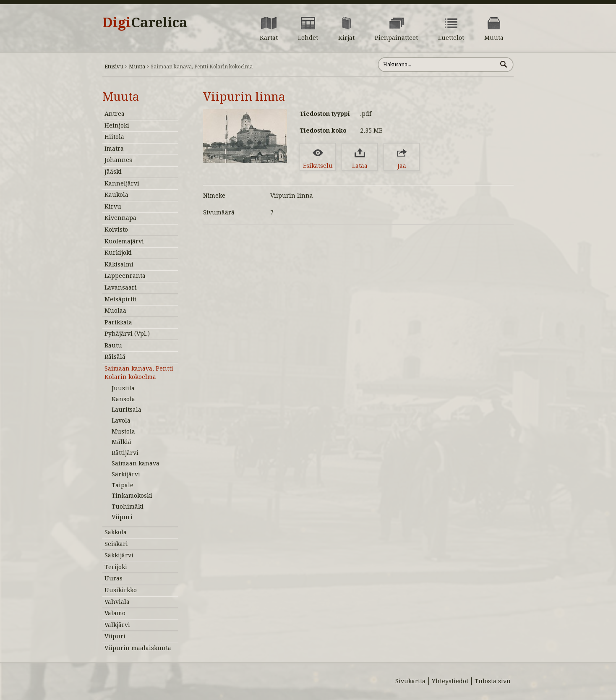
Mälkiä (121, 442)
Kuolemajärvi (124, 241)
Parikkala (118, 322)
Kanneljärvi (122, 183)
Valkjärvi (117, 625)
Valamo (115, 613)
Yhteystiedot (450, 681)
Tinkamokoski (132, 496)
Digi (145, 23)
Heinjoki (117, 125)
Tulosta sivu (493, 681)
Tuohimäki (128, 507)
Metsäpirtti (121, 299)
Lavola (121, 421)
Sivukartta (410, 681)
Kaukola (116, 195)
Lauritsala (127, 410)
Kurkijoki (118, 253)
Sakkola (116, 532)
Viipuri (122, 517)
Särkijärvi (126, 474)
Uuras (114, 578)
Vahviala (117, 602)
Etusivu (114, 67)
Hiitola (114, 137)
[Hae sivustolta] (437, 65)
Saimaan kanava (136, 463)
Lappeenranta (125, 276)
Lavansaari (121, 287)
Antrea (115, 114)
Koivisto (116, 230)
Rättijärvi (125, 453)
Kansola (123, 399)
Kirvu (113, 206)
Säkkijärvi (119, 555)
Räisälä (115, 357)
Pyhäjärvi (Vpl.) (127, 334)
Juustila (123, 388)
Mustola (123, 431)
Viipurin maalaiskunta (138, 648)
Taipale (123, 485)
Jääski (113, 172)
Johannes (118, 160)
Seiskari (116, 544)
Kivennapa (120, 218)
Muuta (137, 67)
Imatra (114, 149)
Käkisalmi (119, 264)
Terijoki (116, 567)
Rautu (113, 345)
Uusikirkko (121, 590)
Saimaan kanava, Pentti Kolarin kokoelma (139, 373)
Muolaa (115, 311)
